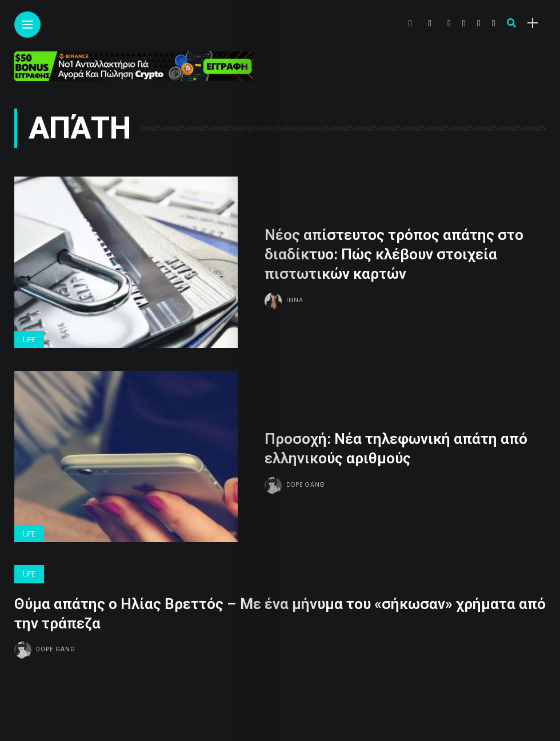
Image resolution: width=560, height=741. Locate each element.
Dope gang (306, 485)
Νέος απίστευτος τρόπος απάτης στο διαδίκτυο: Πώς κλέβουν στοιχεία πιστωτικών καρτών (394, 255)
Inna (295, 300)
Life (29, 340)
